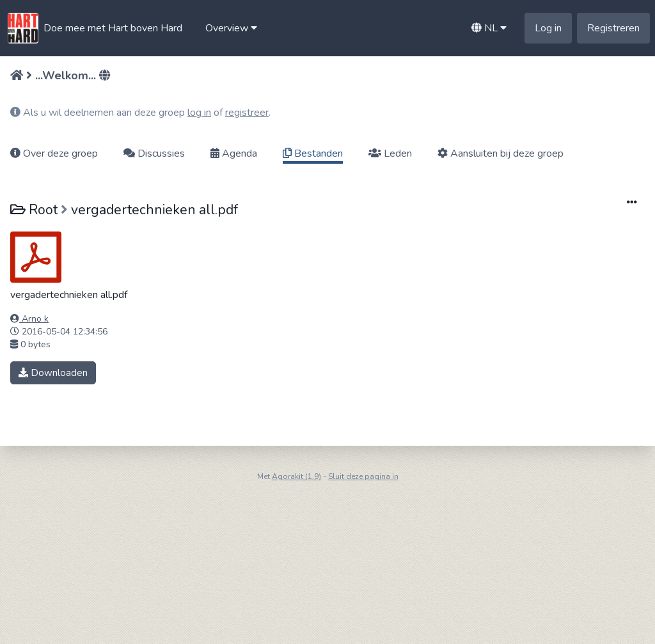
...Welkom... (66, 75)
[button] (231, 28)
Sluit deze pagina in (363, 476)
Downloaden (53, 373)
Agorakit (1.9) (296, 476)
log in (199, 113)
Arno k (29, 319)
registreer (247, 113)
